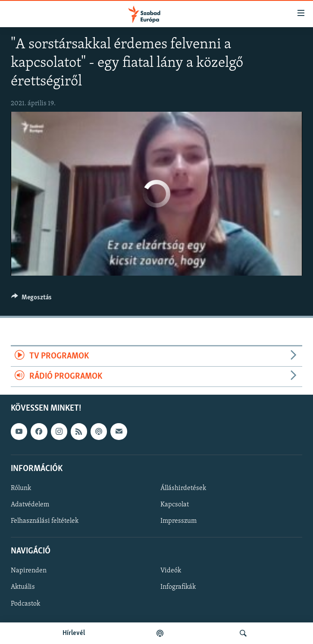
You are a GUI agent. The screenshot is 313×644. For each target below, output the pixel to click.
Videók (171, 571)
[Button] (31, 299)
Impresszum (178, 521)
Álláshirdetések (183, 488)
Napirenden (29, 571)
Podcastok (25, 604)
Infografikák (178, 587)
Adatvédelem (30, 505)
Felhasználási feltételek (45, 521)
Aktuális (23, 587)
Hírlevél (74, 633)
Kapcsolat (175, 505)
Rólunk (21, 488)
